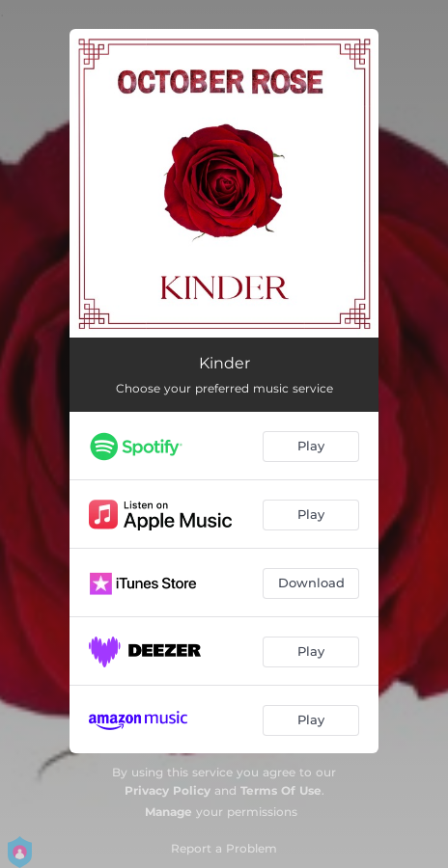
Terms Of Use (281, 790)
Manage (168, 812)
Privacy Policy (168, 790)
